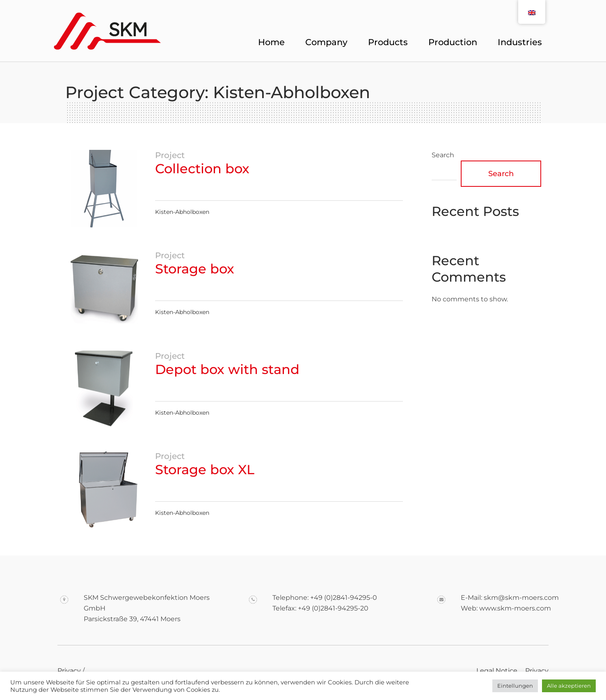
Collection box (202, 169)
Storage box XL (205, 469)
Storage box (195, 269)
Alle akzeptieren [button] (569, 686)
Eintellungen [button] (515, 686)
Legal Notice (497, 671)
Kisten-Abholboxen (182, 212)
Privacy (537, 671)
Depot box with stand (227, 369)
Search (443, 155)
